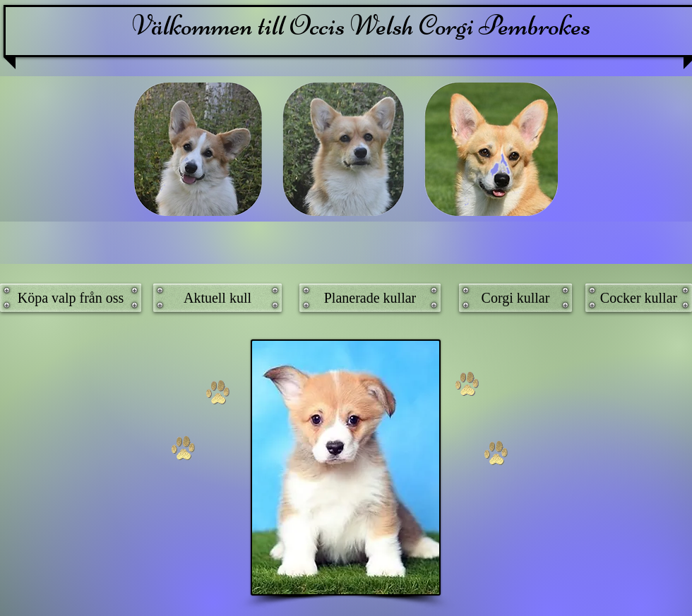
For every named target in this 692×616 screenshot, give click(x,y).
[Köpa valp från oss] (71, 298)
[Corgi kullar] (515, 298)
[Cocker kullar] (639, 298)
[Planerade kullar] (370, 298)
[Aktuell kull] (217, 298)
